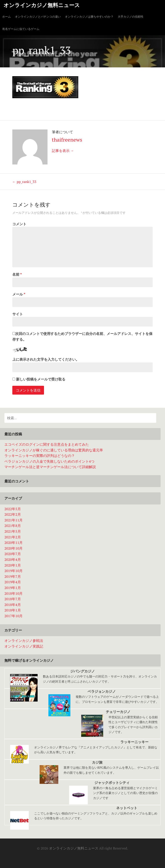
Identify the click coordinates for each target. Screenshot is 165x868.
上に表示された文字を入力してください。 (46, 359)
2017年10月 (14, 616)
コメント (19, 224)
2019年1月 (13, 588)
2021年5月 (13, 531)
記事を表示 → (63, 151)
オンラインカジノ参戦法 (24, 641)
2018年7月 (13, 599)
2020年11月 (14, 543)
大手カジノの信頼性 (131, 17)
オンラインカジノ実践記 (24, 646)
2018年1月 (13, 610)
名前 (17, 274)
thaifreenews (67, 140)
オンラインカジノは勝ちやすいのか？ (89, 17)
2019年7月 (13, 576)
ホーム (6, 17)
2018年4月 (13, 605)
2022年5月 (13, 509)
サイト (18, 314)
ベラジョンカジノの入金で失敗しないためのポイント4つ (49, 461)
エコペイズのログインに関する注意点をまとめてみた (47, 444)
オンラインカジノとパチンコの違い (38, 17)
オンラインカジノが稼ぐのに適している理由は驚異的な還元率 (54, 450)
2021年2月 (13, 537)
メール (19, 294)
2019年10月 (14, 571)
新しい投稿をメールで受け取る (41, 379)
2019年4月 (13, 582)
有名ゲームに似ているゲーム (21, 29)
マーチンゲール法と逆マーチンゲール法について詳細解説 (50, 467)
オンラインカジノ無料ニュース (42, 5)
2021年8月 (13, 526)
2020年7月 (13, 554)
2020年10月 (14, 548)
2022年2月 (13, 514)
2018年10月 (14, 593)
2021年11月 (14, 520)
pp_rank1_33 (24, 182)
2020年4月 (13, 560)
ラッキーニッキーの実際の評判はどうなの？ (40, 456)
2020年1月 (13, 565)
